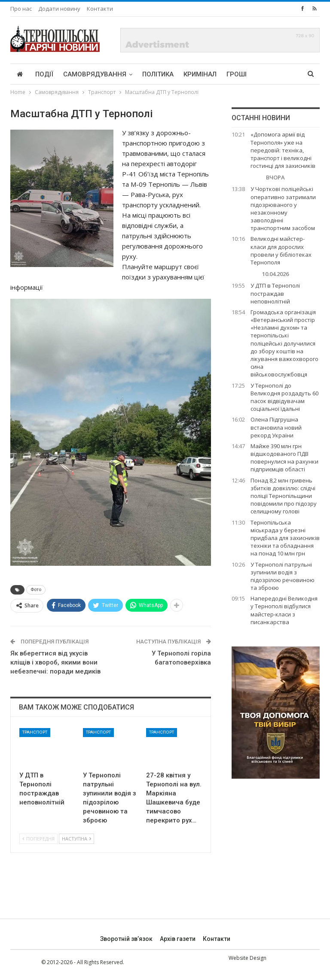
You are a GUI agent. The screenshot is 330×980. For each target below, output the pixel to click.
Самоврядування (95, 74)
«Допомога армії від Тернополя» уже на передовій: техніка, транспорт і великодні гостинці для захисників (283, 150)
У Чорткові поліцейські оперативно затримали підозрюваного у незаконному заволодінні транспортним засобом (283, 208)
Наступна (76, 839)
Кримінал (200, 74)
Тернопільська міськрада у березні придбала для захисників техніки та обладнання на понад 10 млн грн (285, 538)
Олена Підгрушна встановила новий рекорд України (276, 427)
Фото (36, 590)
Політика (158, 74)
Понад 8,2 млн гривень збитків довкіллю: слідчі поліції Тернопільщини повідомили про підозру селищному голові (284, 496)
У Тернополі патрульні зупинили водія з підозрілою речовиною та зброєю (283, 576)
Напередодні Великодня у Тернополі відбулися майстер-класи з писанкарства (284, 610)
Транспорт (35, 732)
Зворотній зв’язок (126, 939)
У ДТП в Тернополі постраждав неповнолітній (275, 293)
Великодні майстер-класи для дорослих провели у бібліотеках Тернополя (281, 250)
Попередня (38, 839)
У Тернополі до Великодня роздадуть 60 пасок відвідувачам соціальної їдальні (284, 397)
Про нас (21, 9)
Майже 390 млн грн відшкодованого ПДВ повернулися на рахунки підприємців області (284, 458)
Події (44, 74)
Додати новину (59, 9)
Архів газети (178, 939)
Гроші (237, 74)
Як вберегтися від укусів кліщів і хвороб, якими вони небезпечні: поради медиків (55, 662)
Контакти (100, 9)
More (266, 74)
